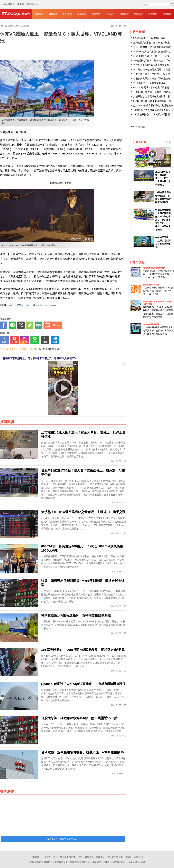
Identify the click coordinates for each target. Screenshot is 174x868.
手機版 (21, 1)
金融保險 (82, 14)
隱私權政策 (113, 857)
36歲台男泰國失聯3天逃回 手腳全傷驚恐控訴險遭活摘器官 (163, 197)
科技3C (110, 14)
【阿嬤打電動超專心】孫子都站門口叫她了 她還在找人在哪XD (39, 358)
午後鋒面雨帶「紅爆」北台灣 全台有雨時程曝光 (163, 242)
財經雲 (16, 14)
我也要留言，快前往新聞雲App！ (63, 839)
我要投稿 (35, 857)
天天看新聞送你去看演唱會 (154, 268)
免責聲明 (138, 857)
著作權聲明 (126, 857)
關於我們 (57, 857)
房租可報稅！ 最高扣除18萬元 (150, 83)
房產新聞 (153, 14)
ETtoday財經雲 (138, 127)
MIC (11, 305)
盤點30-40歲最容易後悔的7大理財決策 (153, 106)
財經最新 (53, 14)
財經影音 (124, 14)
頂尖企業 (67, 14)
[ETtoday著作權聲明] (49, 349)
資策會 (20, 305)
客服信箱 (89, 857)
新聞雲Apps (32, 1)
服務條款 (100, 857)
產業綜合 (138, 14)
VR (28, 305)
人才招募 (46, 857)
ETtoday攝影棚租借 (151, 324)
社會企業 (167, 14)
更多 (168, 142)
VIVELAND (50, 305)
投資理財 (39, 14)
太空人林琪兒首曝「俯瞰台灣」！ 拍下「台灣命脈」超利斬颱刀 (163, 178)
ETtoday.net (94, 862)
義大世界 (37, 305)
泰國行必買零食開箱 (151, 285)
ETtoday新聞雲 (7, 1)
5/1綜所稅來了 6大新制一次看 (149, 38)
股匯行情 (96, 14)
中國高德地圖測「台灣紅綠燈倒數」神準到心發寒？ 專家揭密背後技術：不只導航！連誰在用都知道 (163, 220)
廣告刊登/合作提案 (73, 857)
